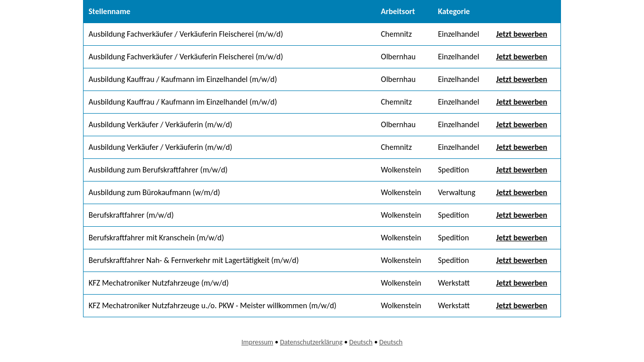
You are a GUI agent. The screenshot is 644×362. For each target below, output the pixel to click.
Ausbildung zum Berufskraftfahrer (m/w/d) (158, 170)
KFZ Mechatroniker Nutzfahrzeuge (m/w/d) (159, 283)
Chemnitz (396, 34)
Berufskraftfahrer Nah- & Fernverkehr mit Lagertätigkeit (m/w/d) (194, 260)
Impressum (257, 342)
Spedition (453, 170)
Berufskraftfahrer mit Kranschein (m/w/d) (156, 238)
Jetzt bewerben (522, 34)
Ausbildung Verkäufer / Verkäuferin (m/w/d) (160, 124)
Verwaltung (456, 192)
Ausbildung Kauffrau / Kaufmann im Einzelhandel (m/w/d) (183, 79)
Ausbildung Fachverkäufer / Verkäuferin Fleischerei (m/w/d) (186, 34)
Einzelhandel (458, 34)
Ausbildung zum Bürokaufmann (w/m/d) (154, 192)
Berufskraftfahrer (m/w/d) (131, 215)
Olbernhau (398, 57)
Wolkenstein (401, 170)
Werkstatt (454, 283)
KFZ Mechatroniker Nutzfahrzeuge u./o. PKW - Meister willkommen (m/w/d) (213, 305)
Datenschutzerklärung (311, 342)
